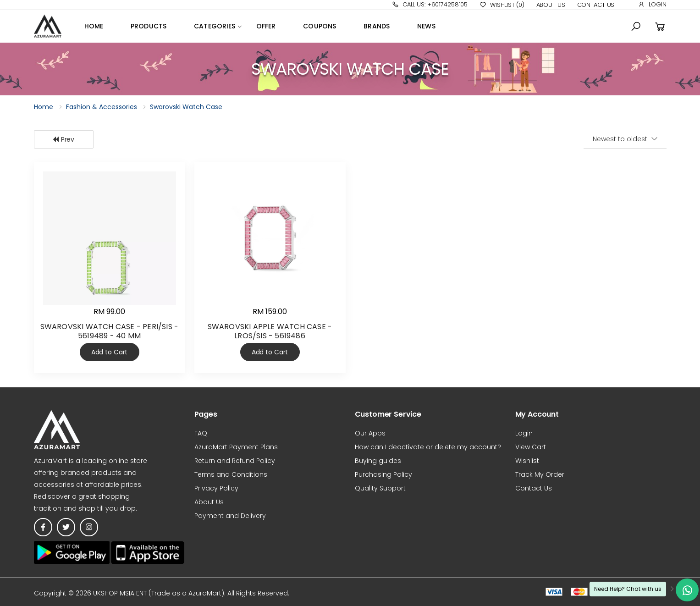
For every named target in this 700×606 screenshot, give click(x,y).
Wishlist (502, 5)
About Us (551, 5)
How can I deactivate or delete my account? (428, 447)
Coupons (320, 26)
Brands (377, 26)
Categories (215, 26)
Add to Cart (109, 352)
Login (652, 4)
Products (149, 26)
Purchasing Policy (383, 474)
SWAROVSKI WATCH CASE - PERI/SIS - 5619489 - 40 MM (110, 331)
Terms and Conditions (231, 474)
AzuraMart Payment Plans (236, 447)
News (426, 26)
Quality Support (380, 488)
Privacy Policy (216, 488)
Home (94, 26)
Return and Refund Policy (235, 461)
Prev (63, 139)
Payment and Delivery (230, 516)
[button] (636, 27)
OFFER (266, 26)
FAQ (201, 433)
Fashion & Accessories (102, 107)
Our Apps (370, 433)
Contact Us (596, 5)
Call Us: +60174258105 (430, 4)
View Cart (531, 447)
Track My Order (540, 474)
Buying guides (378, 461)
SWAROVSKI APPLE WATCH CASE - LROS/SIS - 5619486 (270, 331)
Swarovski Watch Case (186, 107)
